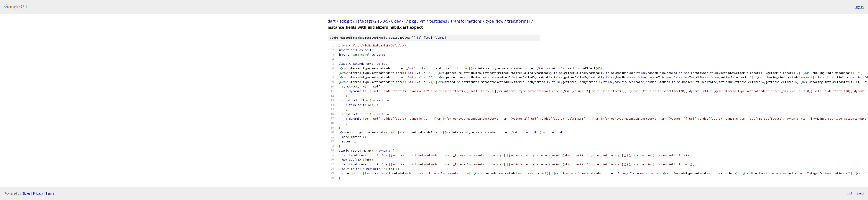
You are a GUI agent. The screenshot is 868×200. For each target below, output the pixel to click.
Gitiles (26, 193)
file (417, 38)
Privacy (38, 193)
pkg (413, 21)
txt (850, 193)
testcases (438, 21)
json (860, 193)
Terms (50, 193)
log (428, 38)
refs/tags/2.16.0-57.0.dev (378, 21)
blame (440, 38)
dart (332, 21)
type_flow (494, 21)
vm (423, 21)
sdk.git (346, 21)
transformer (519, 21)
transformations (466, 21)
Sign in (859, 7)
